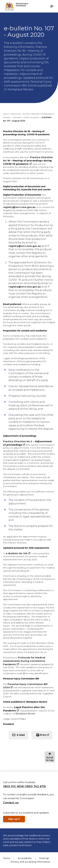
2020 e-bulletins (32, 117)
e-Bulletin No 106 (17, 553)
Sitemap (44, 858)
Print (43, 735)
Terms (7, 858)
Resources (16, 114)
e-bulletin (17, 117)
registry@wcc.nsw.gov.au (19, 207)
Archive (26, 114)
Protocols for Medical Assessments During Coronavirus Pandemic (24, 661)
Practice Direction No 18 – (28, 161)
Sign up (17, 820)
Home (6, 114)
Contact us (11, 803)
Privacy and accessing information (30, 862)
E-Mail (21, 735)
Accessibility (25, 858)
